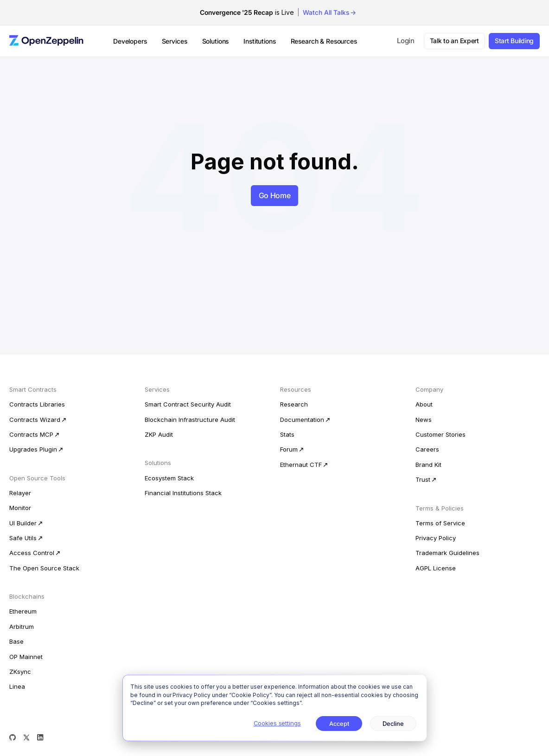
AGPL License (436, 568)
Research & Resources (324, 41)
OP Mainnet (26, 657)
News (424, 420)
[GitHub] (13, 737)
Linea (17, 686)
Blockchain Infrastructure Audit (190, 420)
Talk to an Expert (454, 41)
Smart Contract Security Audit (188, 404)
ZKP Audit (159, 434)
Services (175, 41)
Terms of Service (440, 523)
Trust (423, 479)
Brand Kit (428, 465)
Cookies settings (277, 723)
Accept (339, 724)
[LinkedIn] (40, 737)
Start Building (514, 41)
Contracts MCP (31, 434)
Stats (287, 434)
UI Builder (23, 523)
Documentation (302, 420)
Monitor (20, 508)
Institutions (259, 41)
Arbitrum (22, 627)
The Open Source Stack (44, 568)
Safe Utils (23, 538)
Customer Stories (440, 434)
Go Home (275, 195)
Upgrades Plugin (33, 449)
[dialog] (274, 708)
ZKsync (20, 672)
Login (406, 41)
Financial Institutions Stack (183, 493)
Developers (130, 41)
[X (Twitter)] (26, 737)
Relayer (20, 493)
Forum (289, 449)
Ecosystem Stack (169, 478)
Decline (393, 724)
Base (16, 641)
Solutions (216, 41)
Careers (427, 449)
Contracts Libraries (37, 404)
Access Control (32, 553)
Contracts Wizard (35, 420)
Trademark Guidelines (447, 553)
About (424, 404)
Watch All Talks (326, 12)
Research (294, 404)
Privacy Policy (436, 538)
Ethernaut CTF (301, 465)
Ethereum (23, 611)
